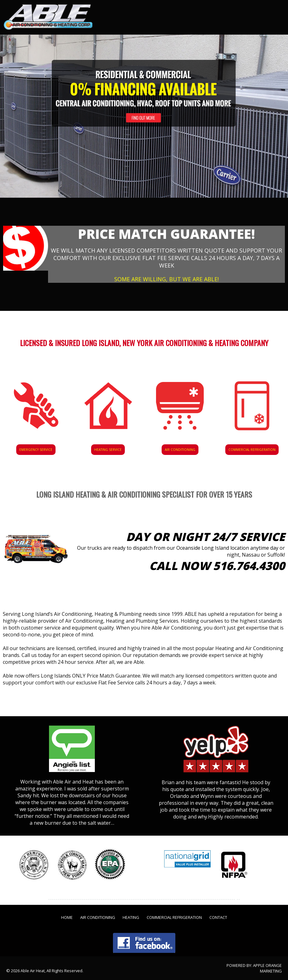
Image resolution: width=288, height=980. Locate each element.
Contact (218, 917)
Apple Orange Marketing (267, 968)
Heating (131, 917)
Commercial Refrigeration (252, 450)
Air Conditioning (180, 450)
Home (67, 917)
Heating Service (108, 450)
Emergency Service (36, 450)
